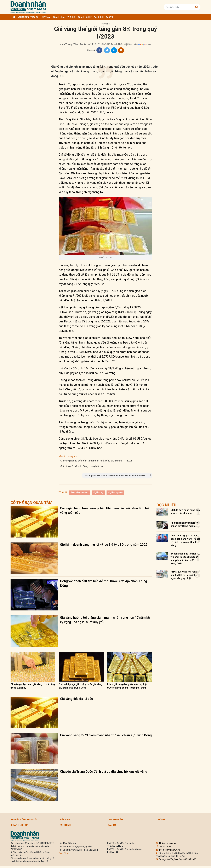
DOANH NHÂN (59, 17)
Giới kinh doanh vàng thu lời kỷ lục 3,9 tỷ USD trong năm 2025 (104, 545)
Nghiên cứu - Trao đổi (28, 17)
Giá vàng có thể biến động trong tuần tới (82, 466)
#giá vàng (98, 492)
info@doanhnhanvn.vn (168, 850)
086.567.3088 (164, 846)
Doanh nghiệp (85, 17)
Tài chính (99, 17)
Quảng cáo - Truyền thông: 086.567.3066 (176, 859)
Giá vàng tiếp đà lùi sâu (77, 699)
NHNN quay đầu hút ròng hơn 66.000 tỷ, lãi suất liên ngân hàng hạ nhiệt (184, 575)
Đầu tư (109, 17)
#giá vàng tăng (115, 492)
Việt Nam (46, 17)
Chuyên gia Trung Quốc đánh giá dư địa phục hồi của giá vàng (104, 772)
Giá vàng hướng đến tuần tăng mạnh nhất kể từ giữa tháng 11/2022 (96, 461)
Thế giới (71, 17)
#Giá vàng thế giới (79, 492)
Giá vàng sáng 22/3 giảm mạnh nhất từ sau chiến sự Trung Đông (106, 735)
